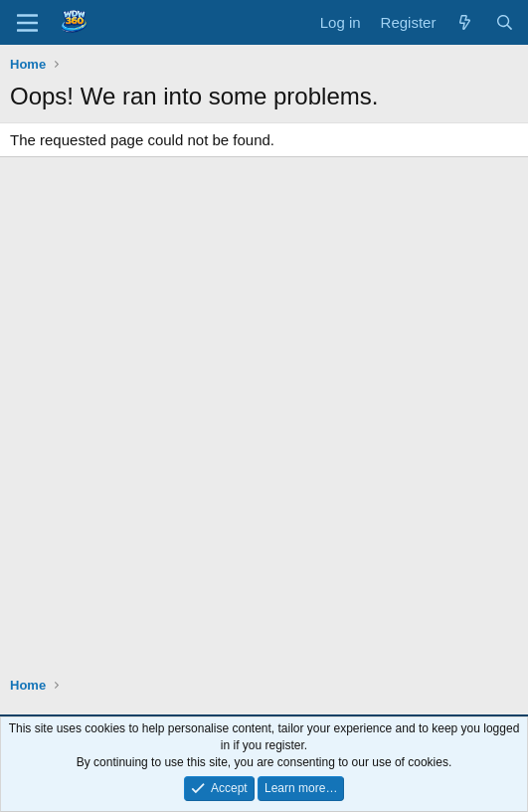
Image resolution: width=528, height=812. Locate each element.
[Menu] (27, 23)
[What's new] (465, 22)
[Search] (505, 22)
